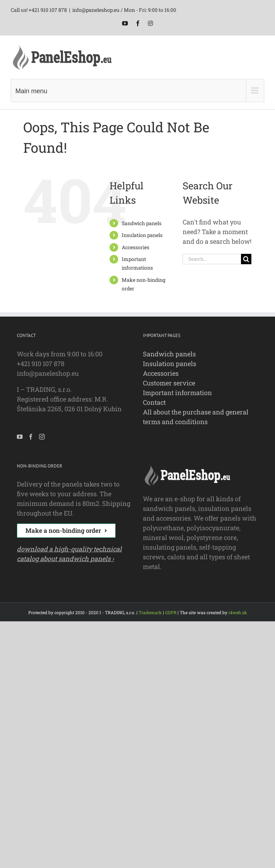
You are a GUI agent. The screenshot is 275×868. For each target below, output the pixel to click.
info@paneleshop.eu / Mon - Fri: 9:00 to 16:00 (124, 10)
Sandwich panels (142, 223)
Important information (177, 393)
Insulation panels (142, 235)
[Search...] (212, 259)
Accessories (136, 247)
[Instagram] (42, 437)
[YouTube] (20, 437)
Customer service (169, 383)
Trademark (150, 612)
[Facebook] (31, 437)
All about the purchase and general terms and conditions (196, 417)
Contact (154, 402)
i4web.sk (238, 612)
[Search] (246, 259)
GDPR (171, 612)
